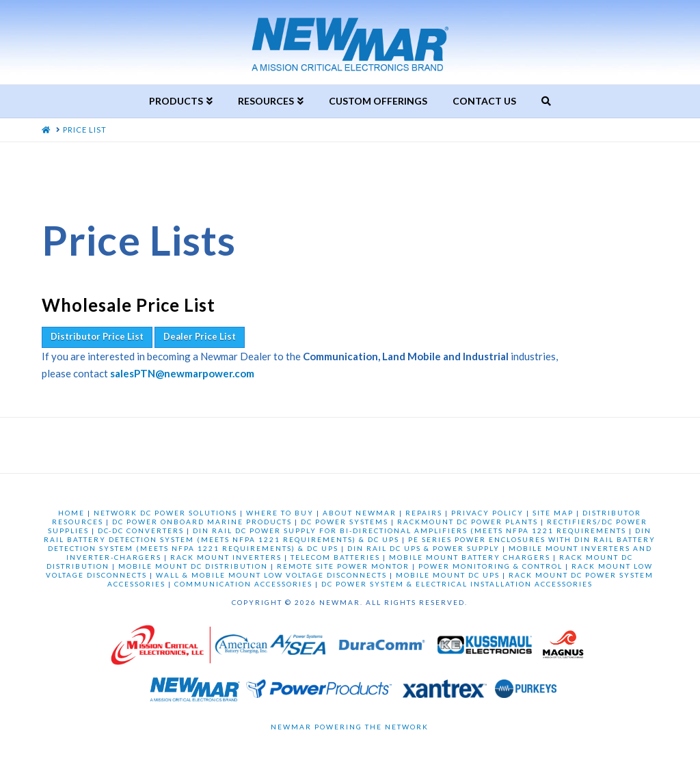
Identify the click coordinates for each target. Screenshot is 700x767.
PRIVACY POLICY (487, 513)
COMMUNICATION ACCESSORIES (243, 584)
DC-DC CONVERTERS (141, 530)
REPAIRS (424, 513)
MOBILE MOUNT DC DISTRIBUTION (193, 566)
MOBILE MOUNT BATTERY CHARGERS (470, 557)
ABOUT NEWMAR (360, 513)
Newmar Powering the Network (350, 727)
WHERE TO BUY (280, 513)
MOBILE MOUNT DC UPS (448, 575)
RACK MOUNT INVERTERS (226, 557)
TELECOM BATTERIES (335, 557)
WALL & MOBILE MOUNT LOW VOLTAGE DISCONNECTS (271, 575)
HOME (71, 513)
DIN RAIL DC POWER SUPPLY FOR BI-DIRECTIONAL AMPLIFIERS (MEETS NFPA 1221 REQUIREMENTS (409, 530)
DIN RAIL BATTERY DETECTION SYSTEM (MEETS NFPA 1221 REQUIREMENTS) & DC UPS (348, 535)
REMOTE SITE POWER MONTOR (343, 566)
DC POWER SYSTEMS (345, 522)
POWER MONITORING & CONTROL (490, 566)
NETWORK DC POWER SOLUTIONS (165, 513)
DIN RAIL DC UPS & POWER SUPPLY (423, 548)
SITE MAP (553, 513)
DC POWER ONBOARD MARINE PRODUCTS (202, 522)
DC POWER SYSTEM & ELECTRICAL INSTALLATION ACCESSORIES (457, 584)
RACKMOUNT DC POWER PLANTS (468, 522)
